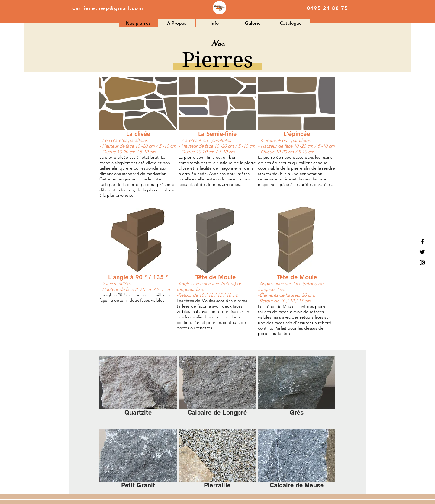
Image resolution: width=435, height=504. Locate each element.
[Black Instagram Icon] (422, 263)
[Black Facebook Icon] (422, 241)
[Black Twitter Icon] (422, 252)
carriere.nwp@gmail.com (108, 8)
